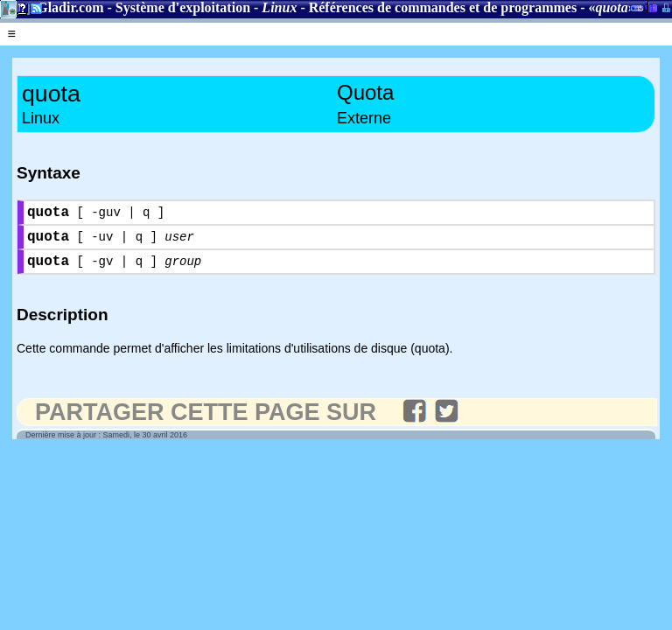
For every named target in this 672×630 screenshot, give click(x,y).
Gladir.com (70, 7)
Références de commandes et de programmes (443, 7)
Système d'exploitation (183, 7)
